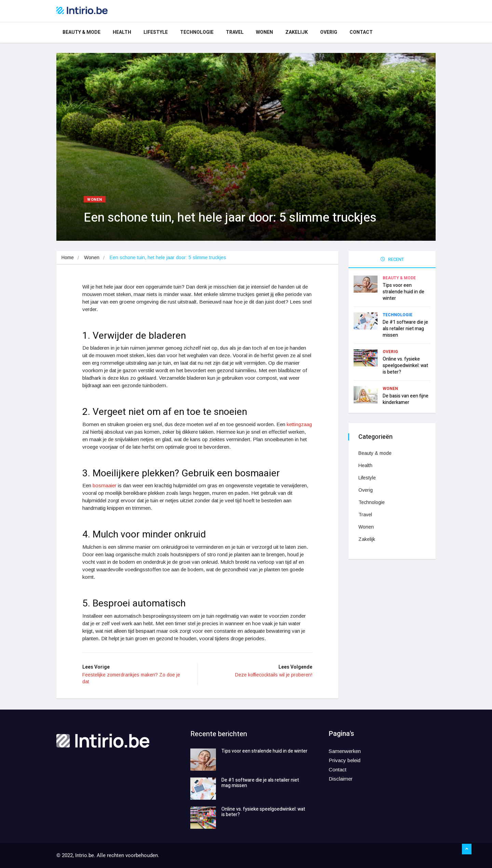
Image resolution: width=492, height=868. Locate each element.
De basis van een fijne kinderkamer (406, 399)
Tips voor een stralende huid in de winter (404, 291)
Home (68, 257)
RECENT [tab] (392, 259)
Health (122, 32)
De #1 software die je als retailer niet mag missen (405, 328)
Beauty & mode (81, 32)
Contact (361, 32)
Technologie (197, 32)
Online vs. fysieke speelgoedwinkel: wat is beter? (405, 365)
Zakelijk (297, 32)
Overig (329, 32)
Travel (235, 32)
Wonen (264, 32)
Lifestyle (156, 32)
